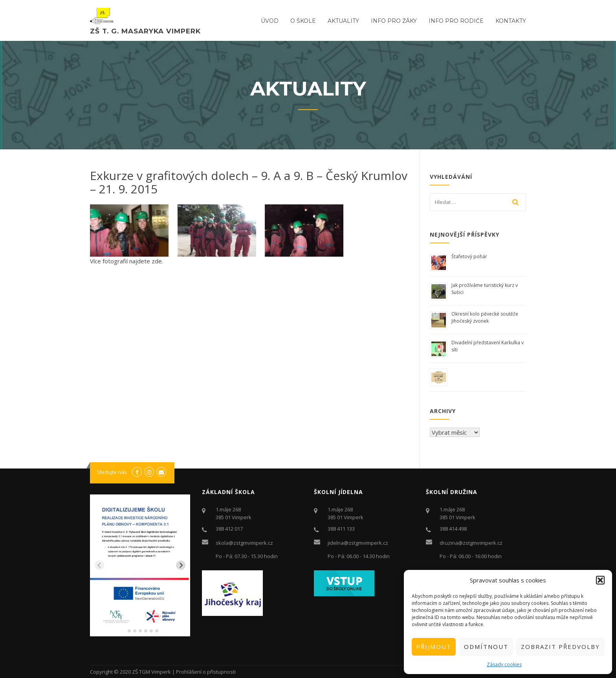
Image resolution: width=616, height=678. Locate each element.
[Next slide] (181, 565)
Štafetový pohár (469, 256)
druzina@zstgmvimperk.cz (471, 543)
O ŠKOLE (303, 21)
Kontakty (511, 21)
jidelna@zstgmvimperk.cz (358, 543)
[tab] (124, 631)
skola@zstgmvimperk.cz (244, 543)
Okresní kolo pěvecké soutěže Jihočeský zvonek (485, 317)
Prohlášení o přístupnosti (206, 672)
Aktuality (343, 21)
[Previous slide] (99, 565)
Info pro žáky (394, 21)
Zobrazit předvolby (560, 647)
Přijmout (434, 647)
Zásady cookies (504, 664)
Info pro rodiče (456, 21)
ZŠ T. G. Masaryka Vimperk (145, 31)
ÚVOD (270, 21)
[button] (600, 580)
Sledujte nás (112, 472)
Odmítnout (486, 647)
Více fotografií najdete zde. (126, 261)
